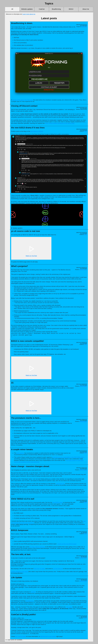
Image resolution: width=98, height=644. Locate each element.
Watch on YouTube (31, 256)
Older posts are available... (15, 640)
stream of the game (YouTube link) (23, 100)
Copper (33, 592)
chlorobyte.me (60, 484)
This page (69, 607)
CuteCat (42, 9)
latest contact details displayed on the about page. (60, 123)
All (12, 9)
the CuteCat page (21, 637)
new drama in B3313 (37, 131)
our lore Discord (58, 569)
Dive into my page (39, 569)
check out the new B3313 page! (67, 544)
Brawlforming (56, 9)
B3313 (71, 9)
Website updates (27, 9)
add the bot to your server (48, 637)
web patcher (20, 454)
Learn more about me (29, 14)
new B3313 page (58, 503)
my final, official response (37, 547)
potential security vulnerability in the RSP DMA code (68, 458)
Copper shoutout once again (20, 572)
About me (86, 9)
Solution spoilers (18, 228)
